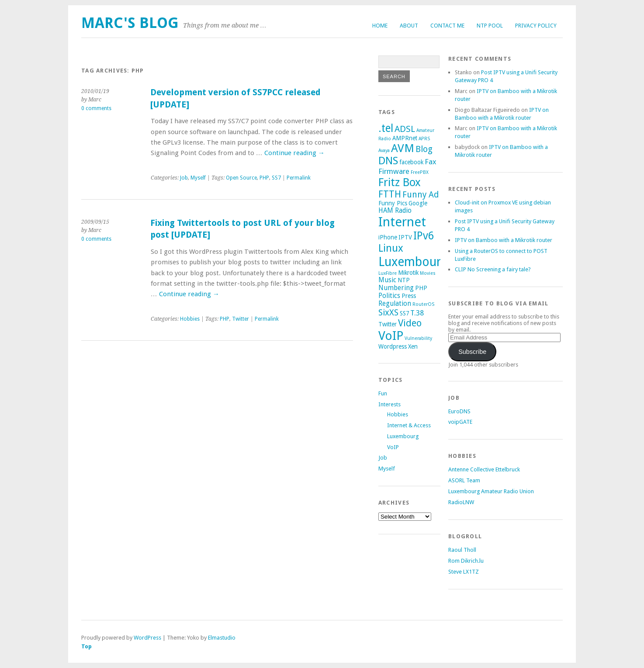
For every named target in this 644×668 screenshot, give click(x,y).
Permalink (299, 178)
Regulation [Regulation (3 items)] (395, 304)
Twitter (241, 319)
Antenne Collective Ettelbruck (484, 469)
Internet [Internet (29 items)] (402, 222)
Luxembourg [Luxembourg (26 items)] (413, 262)
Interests (390, 404)
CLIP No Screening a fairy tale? (493, 269)
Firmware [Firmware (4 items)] (394, 171)
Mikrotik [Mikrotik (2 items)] (408, 273)
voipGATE (460, 422)
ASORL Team (464, 480)
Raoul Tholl (462, 550)
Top (87, 646)
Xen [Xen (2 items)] (413, 346)
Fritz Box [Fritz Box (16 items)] (400, 182)
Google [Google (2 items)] (418, 203)
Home (380, 26)
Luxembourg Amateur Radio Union (491, 491)
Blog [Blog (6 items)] (424, 149)
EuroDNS (459, 411)
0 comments (96, 108)
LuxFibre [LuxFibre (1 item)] (388, 273)
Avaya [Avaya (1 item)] (384, 151)
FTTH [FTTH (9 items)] (390, 194)
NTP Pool (490, 26)
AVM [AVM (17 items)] (403, 148)
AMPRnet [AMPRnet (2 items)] (405, 138)
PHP (264, 178)
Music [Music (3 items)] (387, 280)
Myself (198, 178)
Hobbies (190, 319)
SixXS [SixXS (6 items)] (388, 313)
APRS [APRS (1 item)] (424, 139)
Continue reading (294, 153)
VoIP (393, 447)
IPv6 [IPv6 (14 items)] (424, 236)
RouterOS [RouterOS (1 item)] (423, 304)
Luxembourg (403, 436)
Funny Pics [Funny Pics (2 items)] (393, 203)
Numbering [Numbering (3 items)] (396, 288)
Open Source (241, 178)
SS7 (276, 178)
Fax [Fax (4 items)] (431, 162)
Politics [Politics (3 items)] (389, 296)
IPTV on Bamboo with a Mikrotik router (504, 240)
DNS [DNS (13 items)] (388, 161)
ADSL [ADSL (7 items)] (405, 129)
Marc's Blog (130, 23)
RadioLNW (461, 502)
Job (184, 178)
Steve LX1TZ (464, 572)
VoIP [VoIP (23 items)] (391, 336)
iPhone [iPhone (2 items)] (388, 237)
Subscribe (472, 352)
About (409, 26)
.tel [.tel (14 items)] (386, 128)
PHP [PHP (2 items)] (421, 288)
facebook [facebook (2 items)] (411, 162)
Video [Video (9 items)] (410, 323)
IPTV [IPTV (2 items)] (405, 237)
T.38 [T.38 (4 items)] (417, 313)
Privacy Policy (536, 26)
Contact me (447, 26)
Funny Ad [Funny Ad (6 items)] (421, 195)
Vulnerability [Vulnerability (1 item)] (418, 338)
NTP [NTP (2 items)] (404, 280)
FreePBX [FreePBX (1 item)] (420, 172)
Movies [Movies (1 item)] (428, 273)
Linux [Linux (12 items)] (391, 248)
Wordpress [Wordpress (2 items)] (393, 346)
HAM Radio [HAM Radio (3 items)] (395, 211)
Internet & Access (409, 425)
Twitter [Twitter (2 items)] (388, 324)
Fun (383, 393)
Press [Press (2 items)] (409, 296)
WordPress (147, 638)
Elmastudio (222, 638)
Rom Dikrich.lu (466, 561)
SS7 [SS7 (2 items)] (404, 313)
